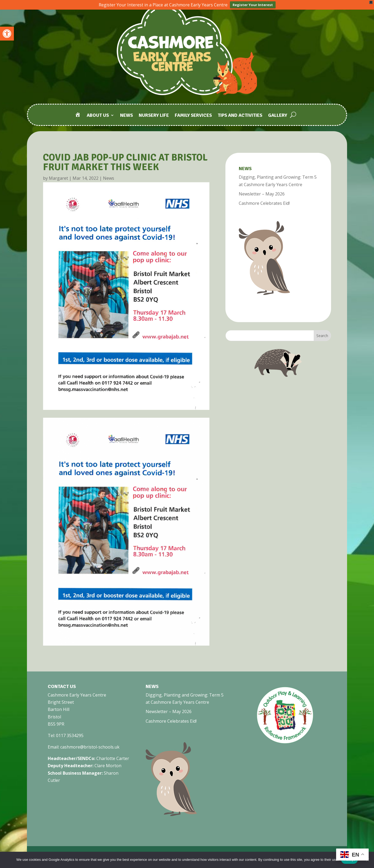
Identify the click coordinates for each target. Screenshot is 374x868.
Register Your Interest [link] (253, 5)
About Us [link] (98, 116)
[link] (7, 34)
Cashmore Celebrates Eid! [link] (264, 203)
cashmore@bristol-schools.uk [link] (90, 747)
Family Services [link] (193, 116)
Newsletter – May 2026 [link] (262, 194)
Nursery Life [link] (154, 116)
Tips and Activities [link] (240, 116)
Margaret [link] (58, 178)
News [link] (126, 116)
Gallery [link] (278, 116)
